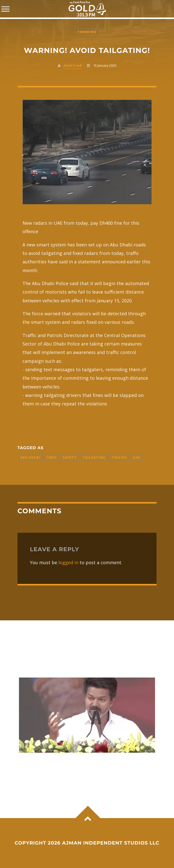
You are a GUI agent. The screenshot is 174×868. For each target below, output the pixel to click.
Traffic (119, 457)
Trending (87, 32)
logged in (68, 562)
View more (87, 715)
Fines (51, 457)
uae (137, 457)
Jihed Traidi (73, 66)
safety (70, 457)
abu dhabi (30, 457)
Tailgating (94, 457)
